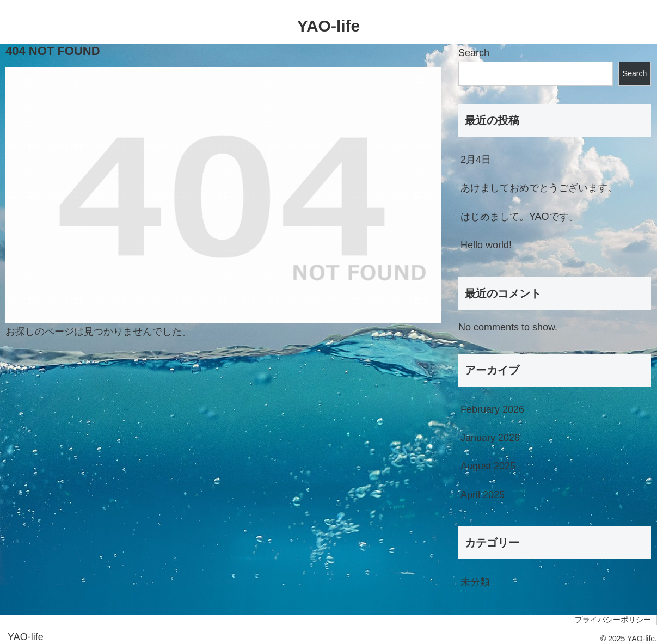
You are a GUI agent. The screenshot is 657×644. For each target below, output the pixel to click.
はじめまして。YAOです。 (520, 217)
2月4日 (476, 160)
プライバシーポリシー (613, 620)
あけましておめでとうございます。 (539, 188)
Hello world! (486, 245)
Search (474, 53)
